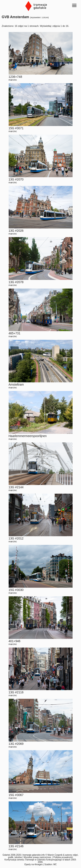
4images (38, 864)
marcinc (13, 80)
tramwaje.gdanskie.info (34, 855)
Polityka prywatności (63, 857)
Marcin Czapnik (55, 855)
